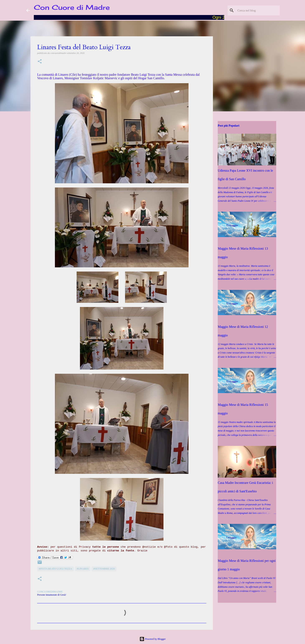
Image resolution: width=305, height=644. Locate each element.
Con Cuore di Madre (72, 7)
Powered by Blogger (153, 639)
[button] (40, 62)
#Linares (83, 569)
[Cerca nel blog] (258, 10)
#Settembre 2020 (104, 569)
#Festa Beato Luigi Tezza (55, 569)
